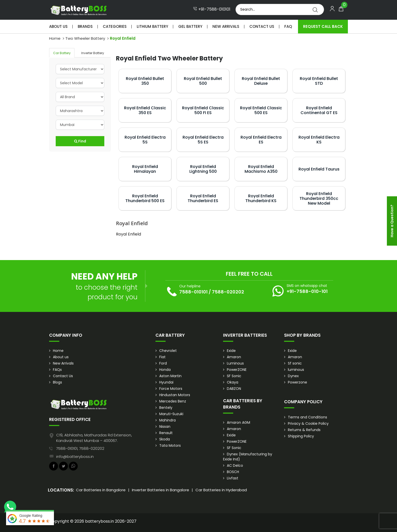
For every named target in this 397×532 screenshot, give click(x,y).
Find (80, 141)
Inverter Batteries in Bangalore (161, 490)
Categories (115, 26)
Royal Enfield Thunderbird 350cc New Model (319, 198)
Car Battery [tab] (62, 53)
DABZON (234, 389)
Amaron (234, 357)
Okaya (233, 382)
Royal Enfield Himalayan (145, 169)
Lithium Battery (152, 26)
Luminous (235, 363)
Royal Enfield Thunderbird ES (203, 198)
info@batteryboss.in (75, 456)
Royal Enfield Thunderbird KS (261, 198)
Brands (85, 26)
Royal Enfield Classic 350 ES (145, 110)
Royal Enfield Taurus (319, 169)
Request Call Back (323, 26)
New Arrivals (226, 26)
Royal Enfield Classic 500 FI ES (203, 110)
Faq (288, 26)
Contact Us (262, 26)
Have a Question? (392, 221)
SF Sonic (234, 376)
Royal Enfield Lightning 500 (203, 169)
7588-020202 (228, 292)
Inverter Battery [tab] (93, 53)
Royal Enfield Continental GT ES (319, 110)
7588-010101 (193, 292)
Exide (231, 351)
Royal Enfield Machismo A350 (261, 169)
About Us (58, 26)
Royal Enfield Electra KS (319, 140)
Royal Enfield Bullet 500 (203, 81)
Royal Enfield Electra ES (261, 140)
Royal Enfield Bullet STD (319, 81)
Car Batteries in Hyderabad (221, 490)
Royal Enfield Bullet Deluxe (261, 81)
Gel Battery (190, 26)
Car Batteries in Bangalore (101, 490)
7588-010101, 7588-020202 (80, 448)
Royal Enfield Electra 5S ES (203, 140)
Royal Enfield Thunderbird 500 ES (145, 198)
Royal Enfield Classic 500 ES (261, 110)
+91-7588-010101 (212, 9)
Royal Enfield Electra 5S (145, 140)
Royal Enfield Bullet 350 (145, 81)
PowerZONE (237, 370)
